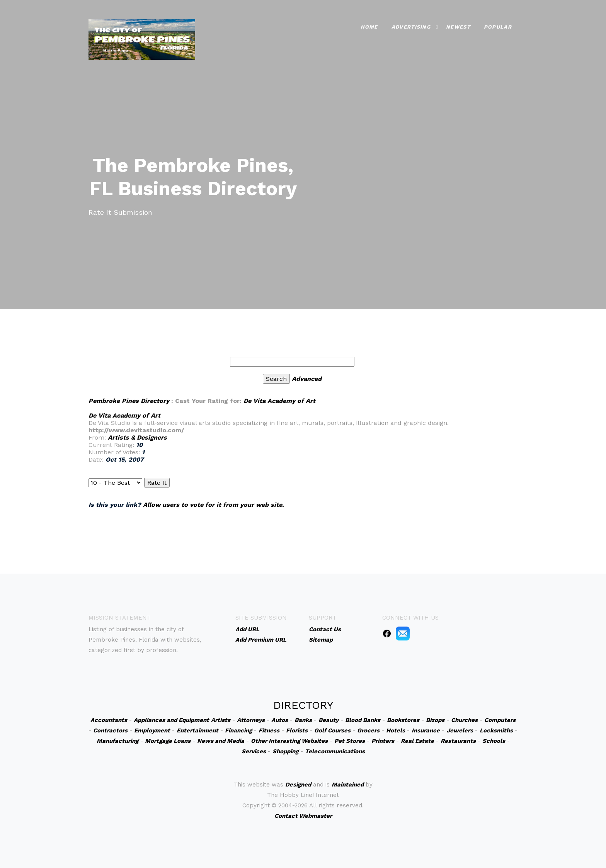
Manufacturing (117, 741)
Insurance (426, 730)
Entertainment (197, 730)
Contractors (110, 730)
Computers (500, 720)
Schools (494, 741)
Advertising (411, 27)
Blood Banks (363, 720)
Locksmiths (496, 730)
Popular (498, 27)
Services (254, 751)
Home (369, 27)
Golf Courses (332, 730)
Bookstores (403, 720)
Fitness (269, 730)
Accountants (109, 720)
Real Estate (417, 741)
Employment (152, 730)
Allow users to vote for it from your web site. (214, 505)
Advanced (307, 379)
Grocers (368, 730)
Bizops (435, 720)
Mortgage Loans (168, 741)
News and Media (221, 741)
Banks (303, 720)
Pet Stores (350, 741)
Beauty (329, 720)
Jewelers (460, 730)
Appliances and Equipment (171, 720)
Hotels (396, 730)
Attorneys (251, 720)
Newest (458, 27)
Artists (221, 720)
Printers (383, 741)
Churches (464, 720)
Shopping (285, 751)
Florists (297, 730)
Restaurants (458, 741)
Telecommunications (335, 751)
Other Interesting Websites (289, 741)
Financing (238, 730)
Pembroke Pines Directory (129, 401)
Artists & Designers (137, 437)
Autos (280, 720)
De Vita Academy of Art (279, 401)
